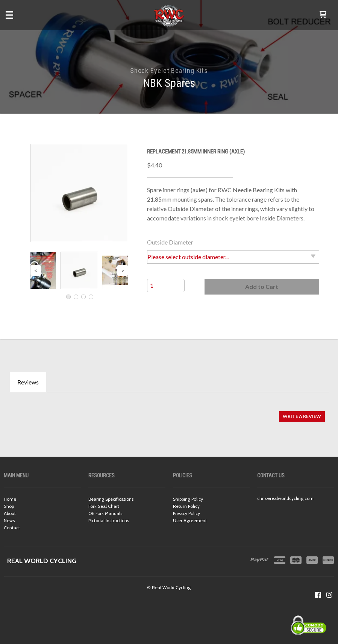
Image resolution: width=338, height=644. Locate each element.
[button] (323, 15)
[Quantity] (166, 286)
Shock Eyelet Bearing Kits (169, 71)
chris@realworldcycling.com (285, 498)
